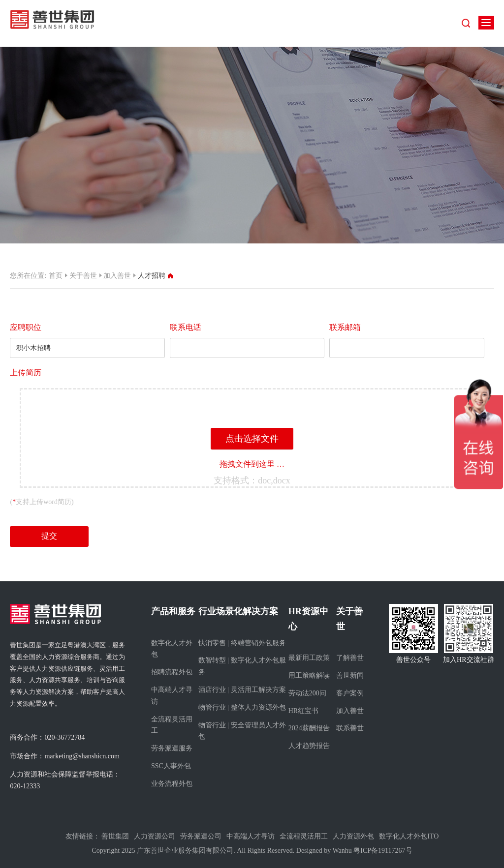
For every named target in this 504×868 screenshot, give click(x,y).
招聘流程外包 (172, 672)
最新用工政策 (309, 658)
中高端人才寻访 (172, 696)
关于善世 (83, 276)
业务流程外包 (172, 784)
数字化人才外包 (172, 649)
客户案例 (350, 693)
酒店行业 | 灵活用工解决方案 (242, 690)
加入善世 (117, 276)
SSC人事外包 (171, 766)
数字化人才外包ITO (409, 836)
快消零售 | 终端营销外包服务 (242, 643)
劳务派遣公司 (201, 836)
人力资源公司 (155, 836)
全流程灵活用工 (172, 725)
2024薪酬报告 (309, 728)
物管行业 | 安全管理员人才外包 (242, 731)
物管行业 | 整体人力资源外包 (242, 707)
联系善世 (350, 728)
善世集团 (115, 836)
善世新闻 (350, 675)
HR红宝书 (303, 711)
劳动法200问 (307, 693)
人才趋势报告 (309, 746)
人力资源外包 (353, 836)
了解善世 (350, 658)
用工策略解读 (309, 675)
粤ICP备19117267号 (383, 851)
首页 (56, 276)
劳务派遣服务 (172, 748)
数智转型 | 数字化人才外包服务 (242, 666)
